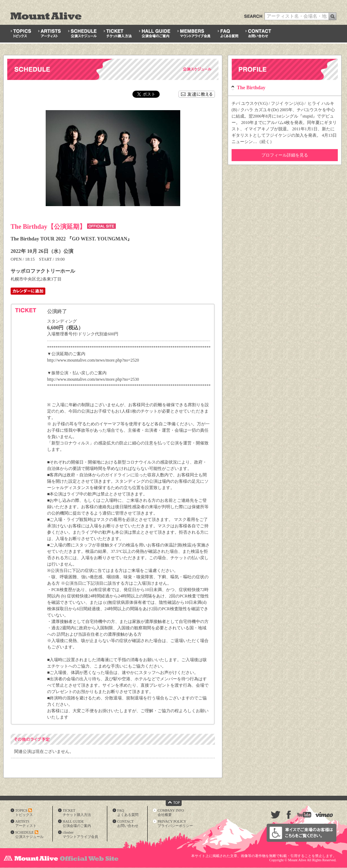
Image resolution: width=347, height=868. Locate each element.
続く (266, 142)
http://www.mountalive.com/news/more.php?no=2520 (93, 360)
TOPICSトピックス (24, 813)
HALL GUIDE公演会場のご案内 (77, 824)
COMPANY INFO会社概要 (171, 813)
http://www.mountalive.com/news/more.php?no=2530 (93, 379)
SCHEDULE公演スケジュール (29, 835)
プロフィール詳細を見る (285, 155)
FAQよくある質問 (128, 813)
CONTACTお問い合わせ (128, 824)
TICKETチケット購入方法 (77, 813)
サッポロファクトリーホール (43, 271)
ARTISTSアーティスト (26, 824)
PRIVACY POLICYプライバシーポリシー (175, 824)
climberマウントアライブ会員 (80, 835)
